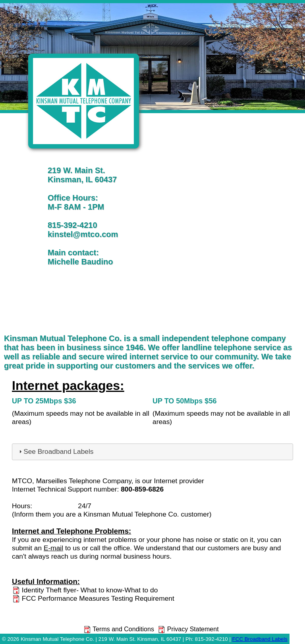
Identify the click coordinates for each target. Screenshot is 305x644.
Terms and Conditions (119, 629)
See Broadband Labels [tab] (55, 451)
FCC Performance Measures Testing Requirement (93, 598)
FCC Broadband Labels (260, 639)
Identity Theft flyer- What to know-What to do (85, 590)
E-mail (53, 548)
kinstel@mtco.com (83, 234)
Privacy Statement (188, 629)
